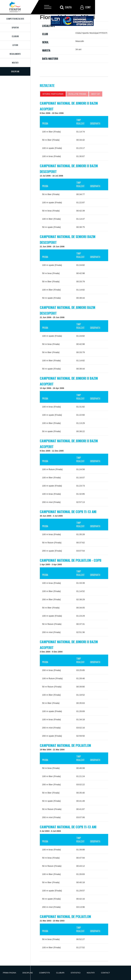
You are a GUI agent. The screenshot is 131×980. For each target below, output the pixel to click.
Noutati (15, 63)
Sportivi (15, 27)
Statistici (76, 973)
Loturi (15, 45)
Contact (106, 973)
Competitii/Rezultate (15, 19)
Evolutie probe (77, 94)
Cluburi (15, 36)
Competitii (44, 973)
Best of (96, 94)
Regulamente (15, 54)
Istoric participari (53, 94)
